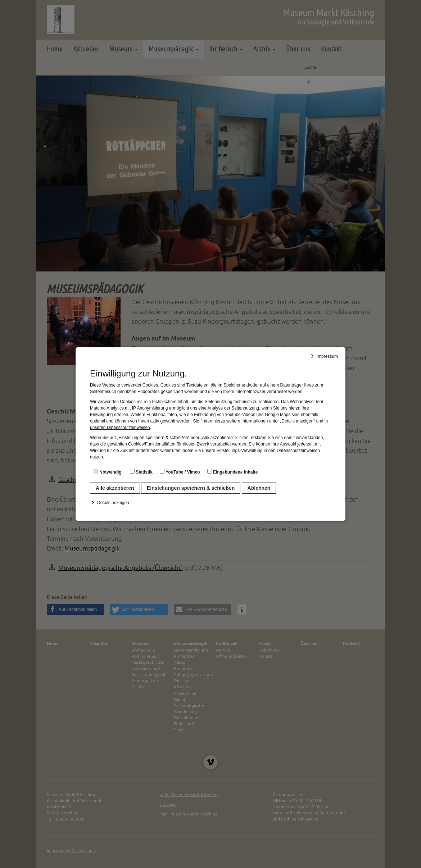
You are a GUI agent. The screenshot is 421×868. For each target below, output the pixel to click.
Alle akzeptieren (115, 488)
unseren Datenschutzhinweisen (120, 428)
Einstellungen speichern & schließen (191, 488)
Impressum (327, 356)
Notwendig (108, 472)
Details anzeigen (113, 503)
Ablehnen (259, 488)
